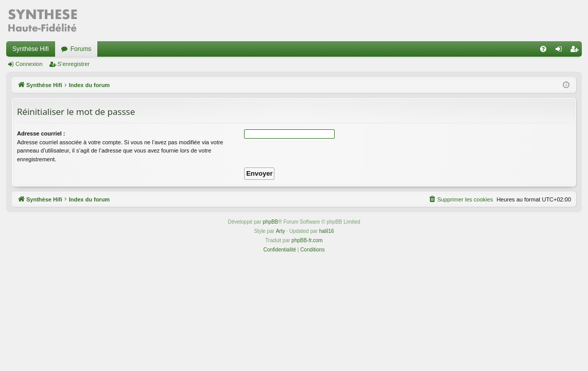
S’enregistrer (74, 64)
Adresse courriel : (41, 133)
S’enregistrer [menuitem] (576, 51)
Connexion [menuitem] (561, 51)
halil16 (327, 231)
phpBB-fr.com (307, 240)
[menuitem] (543, 49)
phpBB (270, 222)
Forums (81, 49)
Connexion (29, 64)
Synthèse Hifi (31, 49)
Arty (281, 231)
